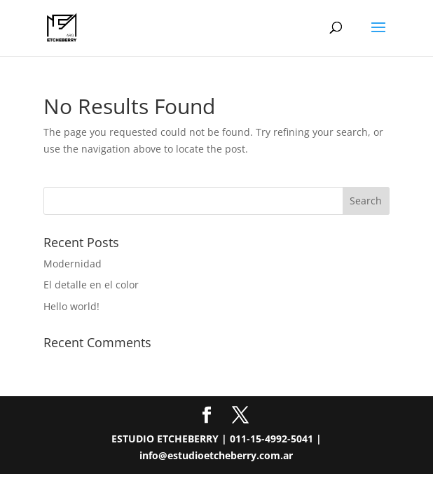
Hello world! (71, 306)
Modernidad (73, 264)
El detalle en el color (91, 285)
